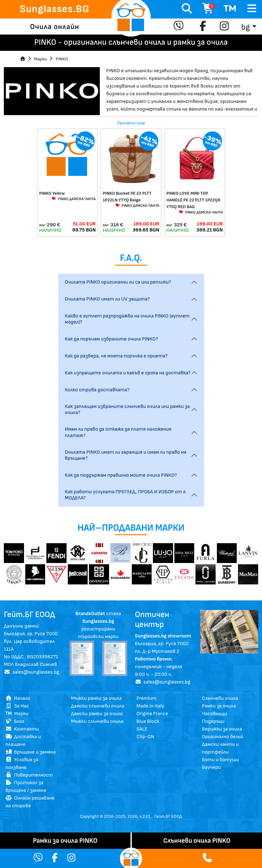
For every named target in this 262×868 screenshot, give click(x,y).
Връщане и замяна (31, 752)
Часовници (214, 714)
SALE (142, 729)
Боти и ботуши (220, 760)
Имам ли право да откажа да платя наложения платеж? (118, 432)
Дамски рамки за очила (97, 714)
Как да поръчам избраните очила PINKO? (112, 339)
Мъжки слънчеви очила (97, 721)
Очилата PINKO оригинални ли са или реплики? (118, 282)
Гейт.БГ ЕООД (168, 816)
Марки (17, 714)
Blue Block (148, 721)
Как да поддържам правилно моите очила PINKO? (121, 475)
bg (246, 27)
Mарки (41, 59)
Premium (147, 698)
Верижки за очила (222, 729)
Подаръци (213, 721)
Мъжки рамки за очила (96, 698)
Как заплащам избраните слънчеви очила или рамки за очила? (127, 410)
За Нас (17, 706)
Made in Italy (150, 706)
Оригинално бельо (222, 737)
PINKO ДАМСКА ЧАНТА (74, 199)
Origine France (152, 714)
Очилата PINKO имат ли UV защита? (107, 299)
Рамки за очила (219, 706)
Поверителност (29, 775)
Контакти (22, 729)
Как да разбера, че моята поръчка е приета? (116, 356)
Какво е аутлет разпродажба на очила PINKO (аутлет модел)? (127, 319)
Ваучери (211, 767)
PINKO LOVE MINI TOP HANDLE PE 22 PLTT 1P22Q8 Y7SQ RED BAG (193, 200)
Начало (18, 698)
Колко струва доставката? (97, 390)
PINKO (62, 59)
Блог (15, 721)
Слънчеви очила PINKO (197, 841)
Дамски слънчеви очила (98, 706)
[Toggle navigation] (252, 9)
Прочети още (131, 123)
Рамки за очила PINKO (65, 841)
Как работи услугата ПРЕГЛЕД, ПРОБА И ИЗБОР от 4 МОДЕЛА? (125, 495)
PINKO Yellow (52, 193)
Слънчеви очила (220, 698)
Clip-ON (145, 737)
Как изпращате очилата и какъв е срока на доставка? (128, 373)
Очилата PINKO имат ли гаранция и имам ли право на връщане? (126, 455)
